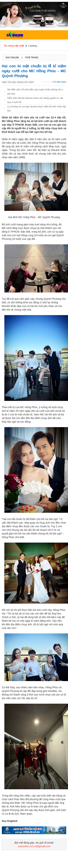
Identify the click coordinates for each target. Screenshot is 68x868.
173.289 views (59, 82)
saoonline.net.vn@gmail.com (34, 846)
